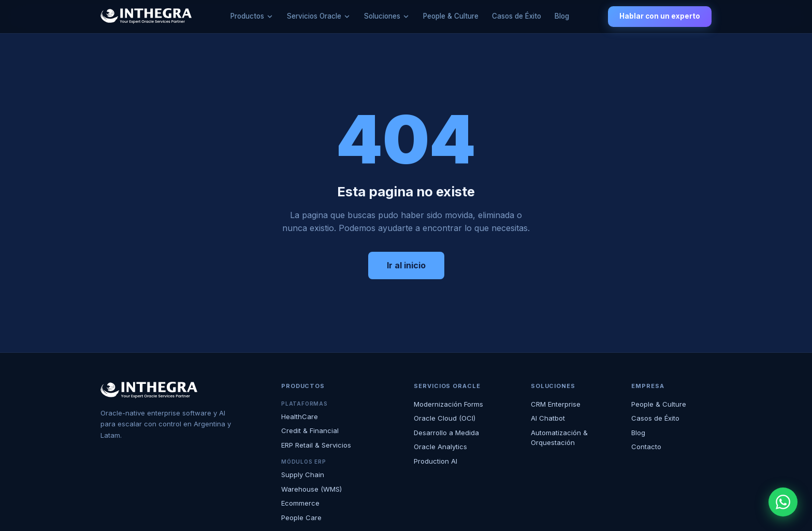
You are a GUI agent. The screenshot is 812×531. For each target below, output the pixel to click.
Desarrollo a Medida (446, 433)
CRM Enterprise (556, 404)
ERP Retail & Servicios (316, 445)
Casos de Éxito (517, 16)
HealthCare (300, 417)
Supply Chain (303, 475)
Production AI (436, 461)
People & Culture (451, 16)
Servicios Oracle (314, 16)
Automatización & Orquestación (559, 438)
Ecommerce (300, 503)
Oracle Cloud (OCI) (445, 418)
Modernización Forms (448, 404)
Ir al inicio (406, 265)
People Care (301, 518)
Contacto (646, 447)
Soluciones (382, 16)
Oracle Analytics (440, 447)
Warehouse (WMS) (311, 489)
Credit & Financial (310, 430)
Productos (247, 16)
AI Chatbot (548, 418)
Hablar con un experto (660, 16)
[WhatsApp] (783, 502)
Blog (562, 16)
